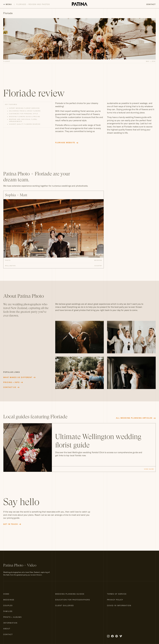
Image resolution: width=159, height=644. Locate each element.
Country (98, 266)
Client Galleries (65, 606)
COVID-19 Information (119, 606)
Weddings (9, 600)
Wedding (98, 260)
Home (6, 594)
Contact (151, 4)
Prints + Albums (13, 617)
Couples (8, 606)
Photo (8, 260)
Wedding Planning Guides (70, 594)
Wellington (10, 266)
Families (8, 611)
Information (10, 623)
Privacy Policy (115, 600)
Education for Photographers (73, 600)
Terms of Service (117, 594)
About (7, 629)
